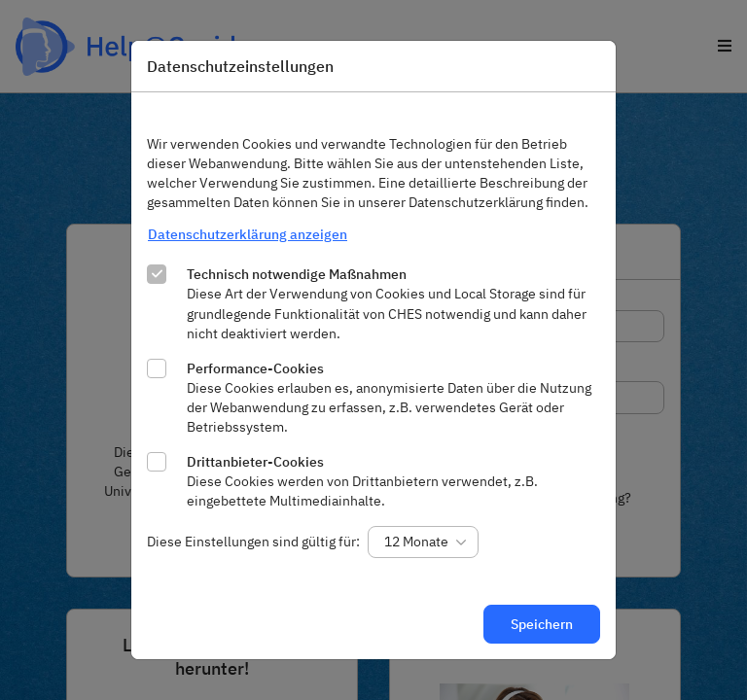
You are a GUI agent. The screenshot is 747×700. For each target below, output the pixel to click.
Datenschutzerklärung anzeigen (248, 234)
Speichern (542, 624)
